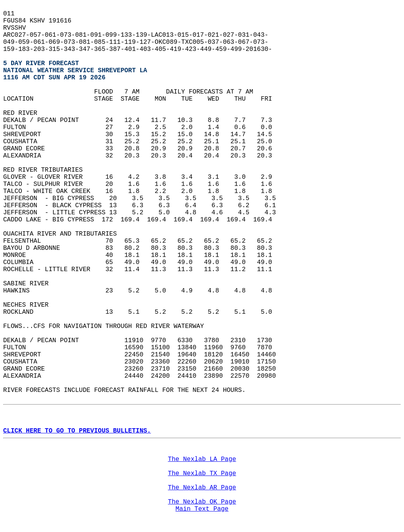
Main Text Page (202, 509)
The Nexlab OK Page (202, 502)
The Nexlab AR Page (202, 488)
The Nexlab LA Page (202, 459)
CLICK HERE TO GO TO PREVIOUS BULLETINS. (77, 431)
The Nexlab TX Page (202, 474)
